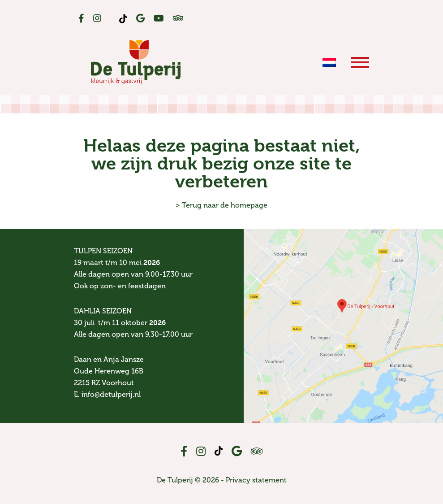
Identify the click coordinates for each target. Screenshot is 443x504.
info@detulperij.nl (111, 394)
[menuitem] (329, 62)
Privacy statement (256, 480)
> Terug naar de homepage (221, 205)
